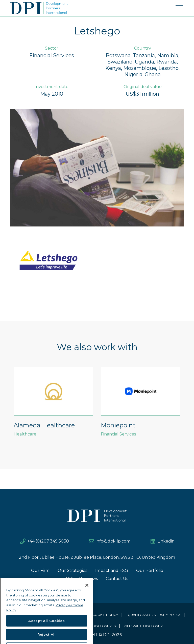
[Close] (87, 599)
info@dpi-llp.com (113, 541)
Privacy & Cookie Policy (96, 615)
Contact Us (117, 579)
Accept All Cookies (46, 635)
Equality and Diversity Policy (153, 615)
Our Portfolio (150, 570)
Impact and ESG (112, 570)
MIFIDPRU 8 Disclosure (144, 626)
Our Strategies (72, 570)
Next (188, 408)
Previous (6, 408)
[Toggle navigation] (180, 8)
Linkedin (166, 541)
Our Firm (40, 570)
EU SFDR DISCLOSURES (96, 626)
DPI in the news (82, 579)
